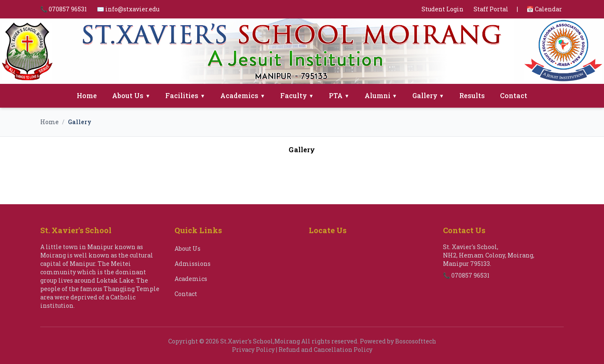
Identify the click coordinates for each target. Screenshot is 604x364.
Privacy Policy (253, 350)
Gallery (428, 95)
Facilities (185, 95)
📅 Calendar (544, 9)
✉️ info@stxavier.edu (128, 9)
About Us (131, 95)
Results (472, 95)
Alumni (381, 95)
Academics (243, 95)
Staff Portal (491, 9)
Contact (514, 95)
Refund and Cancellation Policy (325, 350)
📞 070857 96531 (64, 9)
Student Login (443, 9)
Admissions (193, 264)
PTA (339, 95)
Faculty (297, 95)
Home (87, 95)
